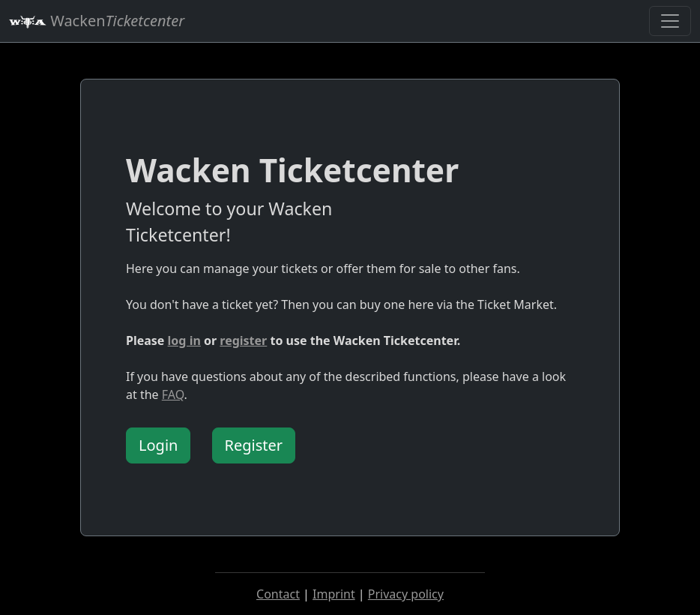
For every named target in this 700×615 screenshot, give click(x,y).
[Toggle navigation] (670, 21)
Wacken (97, 21)
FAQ (173, 394)
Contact (278, 594)
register (243, 340)
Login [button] (158, 445)
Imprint (334, 594)
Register (254, 445)
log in (184, 340)
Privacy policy (406, 594)
